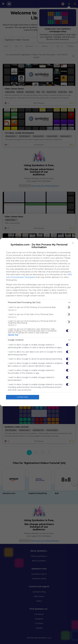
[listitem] (39, 302)
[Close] (73, 243)
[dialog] (39, 322)
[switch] (68, 307)
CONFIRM (23, 397)
